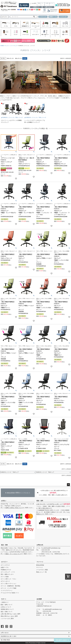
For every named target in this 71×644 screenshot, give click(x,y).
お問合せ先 (40, 545)
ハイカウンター (63, 17)
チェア (16, 46)
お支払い (4, 501)
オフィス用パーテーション (9, 584)
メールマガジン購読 (42, 570)
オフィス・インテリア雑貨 (9, 588)
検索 (34, 17)
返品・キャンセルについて (14, 554)
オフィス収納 (5, 577)
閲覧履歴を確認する (62, 640)
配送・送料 (40, 501)
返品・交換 (4, 545)
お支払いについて (6, 607)
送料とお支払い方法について (14, 508)
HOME (2, 46)
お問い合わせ (48, 7)
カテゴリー (4, 562)
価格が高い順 (18, 58)
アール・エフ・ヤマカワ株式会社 (46, 602)
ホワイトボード (5, 581)
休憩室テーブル (53, 17)
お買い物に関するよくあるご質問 (10, 614)
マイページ (40, 562)
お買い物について (49, 4)
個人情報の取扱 (5, 640)
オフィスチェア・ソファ (8, 572)
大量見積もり (25, 6)
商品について (41, 4)
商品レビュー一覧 (41, 572)
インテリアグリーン (7, 590)
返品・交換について (7, 612)
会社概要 (39, 599)
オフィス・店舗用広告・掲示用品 (10, 586)
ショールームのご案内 (7, 618)
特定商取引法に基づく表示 (9, 636)
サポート (4, 599)
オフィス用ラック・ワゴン (9, 579)
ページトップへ (68, 485)
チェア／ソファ (9, 46)
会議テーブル (5, 567)
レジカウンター (43, 17)
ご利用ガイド (36, 7)
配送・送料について (7, 605)
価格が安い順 (10, 58)
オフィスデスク (5, 565)
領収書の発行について (7, 609)
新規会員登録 (40, 565)
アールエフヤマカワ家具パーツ (10, 593)
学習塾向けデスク (6, 570)
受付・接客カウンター (7, 574)
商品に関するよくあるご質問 (9, 616)
